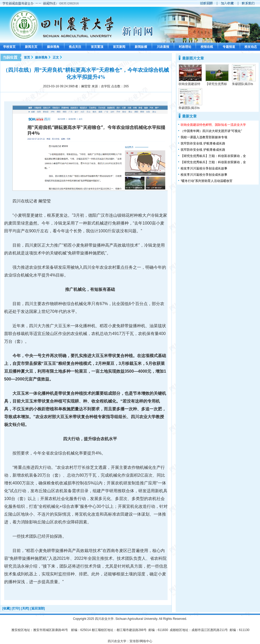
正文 (56, 57)
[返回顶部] (38, 608)
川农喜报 (163, 47)
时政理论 (185, 47)
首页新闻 (119, 47)
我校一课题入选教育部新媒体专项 (204, 137)
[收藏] (6, 608)
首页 (27, 57)
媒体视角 (53, 47)
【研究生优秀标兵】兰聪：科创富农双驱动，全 (213, 156)
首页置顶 (97, 47)
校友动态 (251, 47)
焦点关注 (75, 47)
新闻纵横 (141, 47)
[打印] (16, 608)
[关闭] (25, 608)
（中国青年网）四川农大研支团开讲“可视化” (211, 131)
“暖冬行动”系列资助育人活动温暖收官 (207, 181)
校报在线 (207, 47)
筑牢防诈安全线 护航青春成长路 (203, 143)
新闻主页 (31, 47)
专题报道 (229, 47)
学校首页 (9, 47)
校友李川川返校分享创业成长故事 (204, 168)
